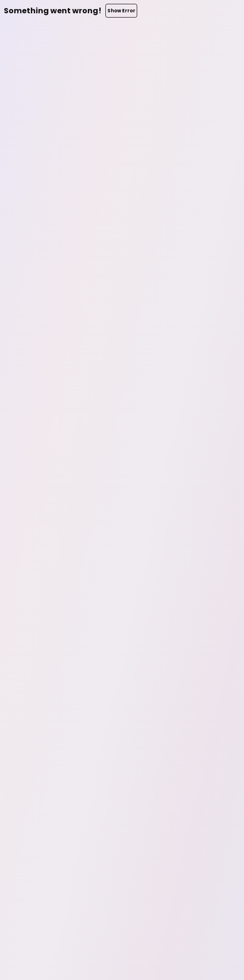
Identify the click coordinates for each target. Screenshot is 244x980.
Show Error (121, 11)
